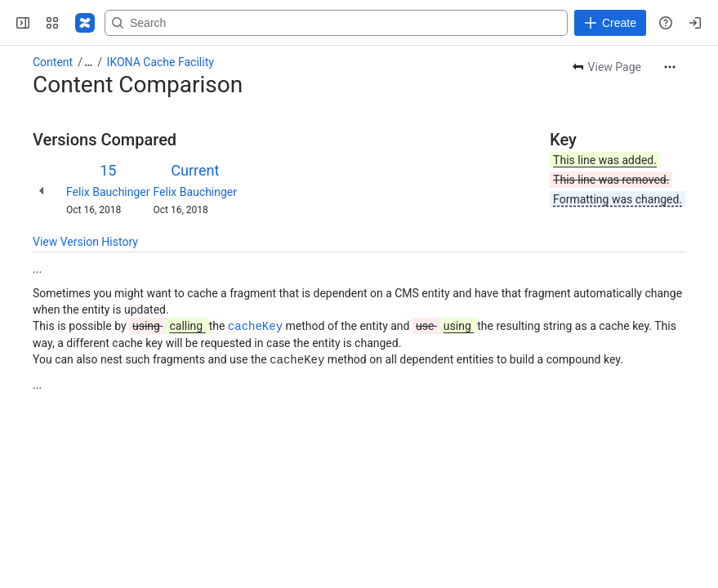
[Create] (610, 23)
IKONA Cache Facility (161, 62)
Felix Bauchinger (108, 192)
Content (53, 62)
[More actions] (670, 67)
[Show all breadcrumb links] (88, 62)
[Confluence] (85, 23)
